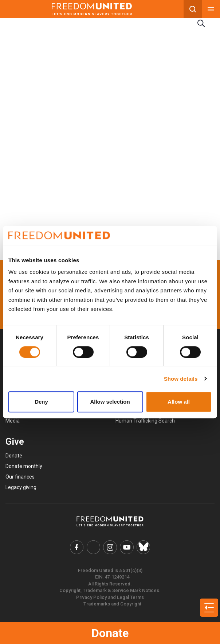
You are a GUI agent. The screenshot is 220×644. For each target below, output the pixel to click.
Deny (41, 402)
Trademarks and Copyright (112, 604)
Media (13, 421)
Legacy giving (21, 487)
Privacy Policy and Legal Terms (110, 597)
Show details (181, 379)
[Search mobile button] (193, 9)
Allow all (179, 402)
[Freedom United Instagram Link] (110, 547)
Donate (110, 633)
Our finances (20, 477)
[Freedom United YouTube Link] (127, 547)
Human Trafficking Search (145, 421)
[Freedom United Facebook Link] (77, 547)
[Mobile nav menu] (211, 9)
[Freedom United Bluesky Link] (144, 547)
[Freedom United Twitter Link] (94, 547)
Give (15, 442)
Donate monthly (24, 466)
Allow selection (110, 402)
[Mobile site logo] (92, 9)
